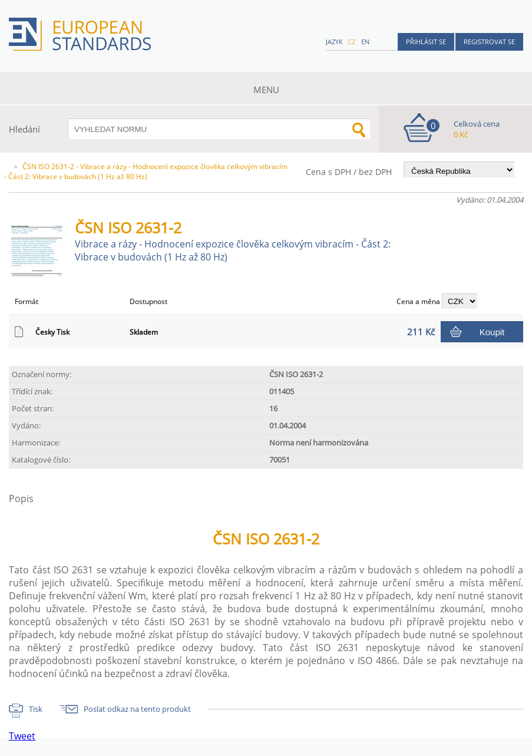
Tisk (36, 709)
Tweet (22, 736)
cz (351, 42)
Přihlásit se (426, 42)
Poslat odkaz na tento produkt (137, 709)
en (365, 42)
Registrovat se (489, 42)
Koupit (492, 332)
